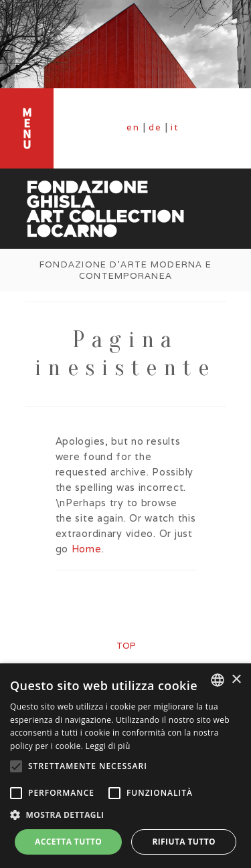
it (175, 127)
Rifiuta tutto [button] (184, 842)
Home (87, 549)
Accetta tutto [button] (68, 842)
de (155, 127)
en (133, 127)
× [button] (236, 680)
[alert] (125, 766)
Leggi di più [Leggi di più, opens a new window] (108, 746)
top (126, 646)
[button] (125, 815)
